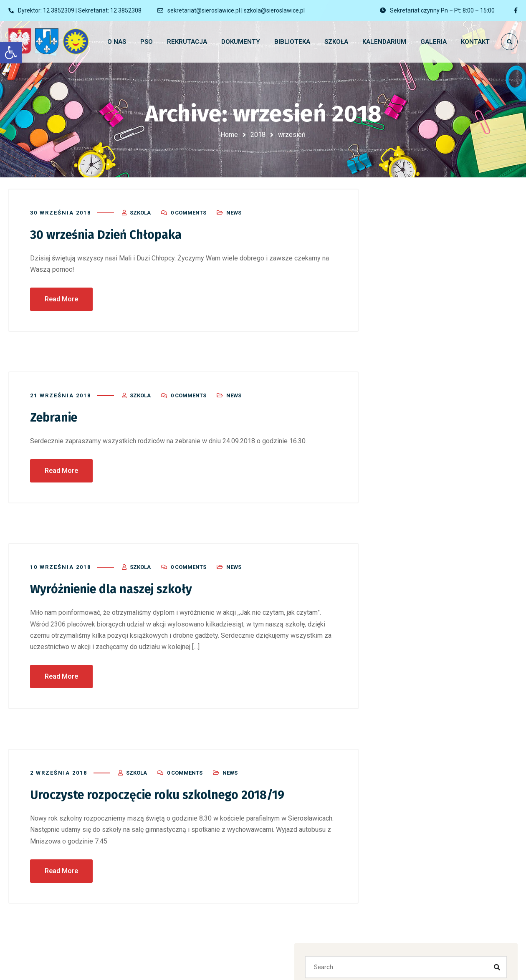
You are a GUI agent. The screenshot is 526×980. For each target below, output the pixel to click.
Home (229, 135)
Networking (409, 821)
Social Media (411, 860)
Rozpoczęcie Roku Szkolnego (434, 318)
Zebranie (56, 413)
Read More (61, 295)
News (234, 209)
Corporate (440, 592)
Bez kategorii (411, 687)
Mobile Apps (446, 610)
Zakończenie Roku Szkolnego (434, 337)
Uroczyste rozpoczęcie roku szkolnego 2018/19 (164, 790)
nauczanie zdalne (417, 802)
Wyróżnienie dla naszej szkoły (117, 585)
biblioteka (406, 706)
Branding (402, 592)
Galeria (403, 745)
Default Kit (478, 459)
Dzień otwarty (412, 356)
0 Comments (188, 209)
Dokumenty (409, 725)
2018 (258, 135)
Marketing (403, 610)
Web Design (409, 879)
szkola (140, 209)
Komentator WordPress (426, 459)
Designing (479, 592)
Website (486, 610)
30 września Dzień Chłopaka (110, 231)
